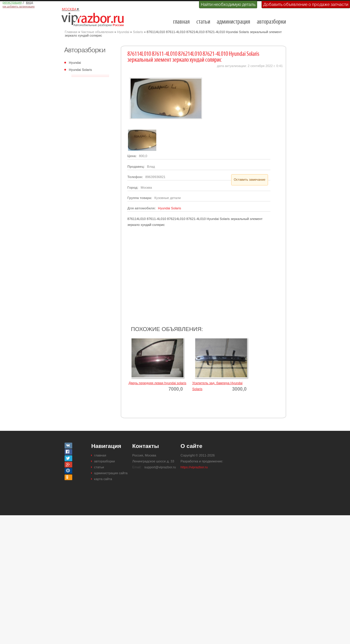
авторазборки (271, 22)
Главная (71, 32)
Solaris (138, 32)
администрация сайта (111, 473)
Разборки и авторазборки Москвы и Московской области (94, 19)
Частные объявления (97, 32)
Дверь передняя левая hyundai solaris (157, 383)
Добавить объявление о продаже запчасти (306, 4)
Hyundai (123, 32)
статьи (203, 22)
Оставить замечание (250, 180)
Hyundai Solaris (80, 70)
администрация (233, 22)
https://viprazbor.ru (194, 467)
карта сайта (103, 479)
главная (181, 22)
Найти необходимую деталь (228, 4)
